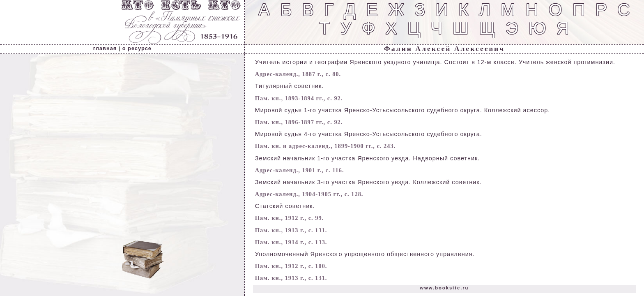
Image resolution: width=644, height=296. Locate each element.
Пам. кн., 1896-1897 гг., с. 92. (299, 122)
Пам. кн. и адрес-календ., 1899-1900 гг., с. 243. (325, 146)
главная (105, 48)
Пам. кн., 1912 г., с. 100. (291, 266)
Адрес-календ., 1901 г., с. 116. (300, 170)
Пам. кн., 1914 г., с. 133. (291, 242)
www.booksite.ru (444, 288)
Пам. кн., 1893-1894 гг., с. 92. (299, 98)
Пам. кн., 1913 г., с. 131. (291, 230)
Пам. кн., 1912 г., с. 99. (289, 218)
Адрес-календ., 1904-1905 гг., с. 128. (309, 194)
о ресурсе (137, 48)
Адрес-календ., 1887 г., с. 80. (298, 74)
